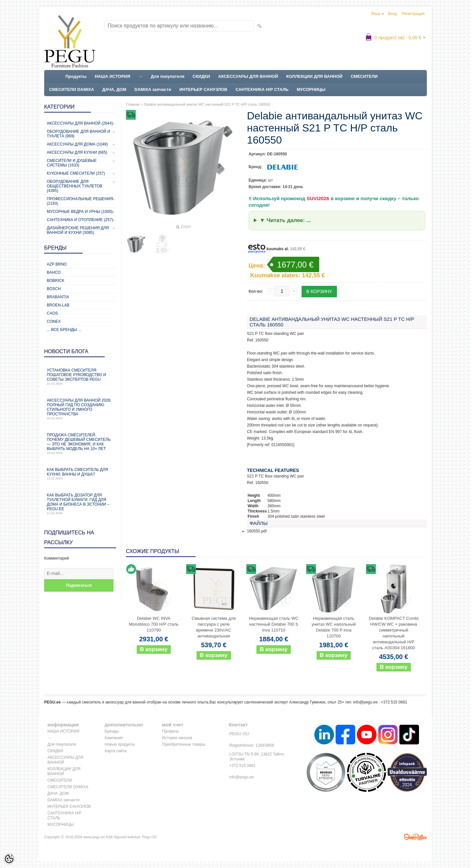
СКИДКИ (201, 76)
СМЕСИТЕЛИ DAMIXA (71, 89)
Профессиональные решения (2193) (80, 201)
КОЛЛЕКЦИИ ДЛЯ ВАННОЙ (314, 76)
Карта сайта (116, 751)
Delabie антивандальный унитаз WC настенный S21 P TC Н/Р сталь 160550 (207, 104)
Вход (393, 14)
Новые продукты (120, 744)
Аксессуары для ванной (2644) (80, 123)
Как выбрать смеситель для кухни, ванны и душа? (80, 474)
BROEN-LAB (58, 305)
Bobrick (56, 281)
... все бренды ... (64, 330)
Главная (133, 104)
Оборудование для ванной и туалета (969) (78, 134)
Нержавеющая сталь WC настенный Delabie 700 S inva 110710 (274, 624)
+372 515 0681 (242, 766)
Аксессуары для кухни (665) (77, 152)
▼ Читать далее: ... (285, 220)
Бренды (112, 731)
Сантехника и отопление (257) (80, 220)
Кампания (114, 738)
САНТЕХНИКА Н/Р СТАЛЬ (262, 89)
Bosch (54, 289)
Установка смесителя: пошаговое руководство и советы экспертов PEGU (80, 377)
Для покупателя (168, 76)
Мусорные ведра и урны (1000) (80, 212)
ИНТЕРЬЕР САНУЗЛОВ (203, 89)
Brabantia (58, 297)
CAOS (52, 313)
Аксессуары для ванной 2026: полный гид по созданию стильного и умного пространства (80, 409)
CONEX (54, 321)
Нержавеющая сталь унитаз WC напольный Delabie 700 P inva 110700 (333, 627)
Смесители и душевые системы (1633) (72, 163)
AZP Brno (57, 264)
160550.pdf (257, 531)
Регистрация (413, 14)
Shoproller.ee (415, 837)
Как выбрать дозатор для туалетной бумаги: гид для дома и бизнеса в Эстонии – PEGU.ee (80, 504)
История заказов (177, 738)
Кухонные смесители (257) (76, 173)
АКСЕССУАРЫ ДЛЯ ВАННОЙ (248, 76)
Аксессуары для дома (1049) (77, 144)
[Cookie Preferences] (9, 859)
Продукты (76, 76)
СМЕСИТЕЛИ (364, 76)
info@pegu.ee (366, 702)
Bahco (54, 272)
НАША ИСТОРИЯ (113, 76)
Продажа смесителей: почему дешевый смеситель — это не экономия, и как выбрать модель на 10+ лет (80, 444)
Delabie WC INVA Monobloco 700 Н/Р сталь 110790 (154, 624)
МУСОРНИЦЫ (311, 89)
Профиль (170, 731)
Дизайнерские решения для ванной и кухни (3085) (78, 230)
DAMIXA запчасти (153, 89)
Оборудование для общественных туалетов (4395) (75, 186)
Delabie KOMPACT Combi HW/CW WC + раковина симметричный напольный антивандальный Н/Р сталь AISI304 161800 (393, 633)
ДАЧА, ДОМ (114, 89)
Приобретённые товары (184, 744)
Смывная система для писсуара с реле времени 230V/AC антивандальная (214, 627)
